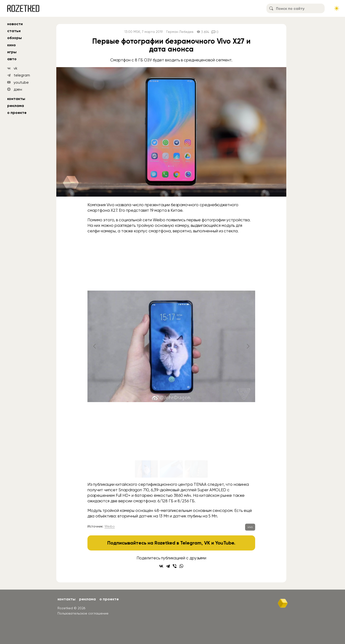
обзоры (14, 38)
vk (16, 68)
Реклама (16, 106)
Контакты (16, 99)
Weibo (110, 526)
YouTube (225, 543)
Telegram (191, 543)
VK (207, 543)
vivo (250, 527)
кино (11, 45)
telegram (22, 75)
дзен (18, 89)
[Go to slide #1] (146, 469)
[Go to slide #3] (196, 469)
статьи (14, 31)
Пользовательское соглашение (83, 613)
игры (12, 52)
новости (15, 24)
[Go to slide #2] (171, 469)
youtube (21, 82)
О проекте (17, 113)
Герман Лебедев (180, 32)
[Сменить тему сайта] (337, 8)
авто (12, 59)
